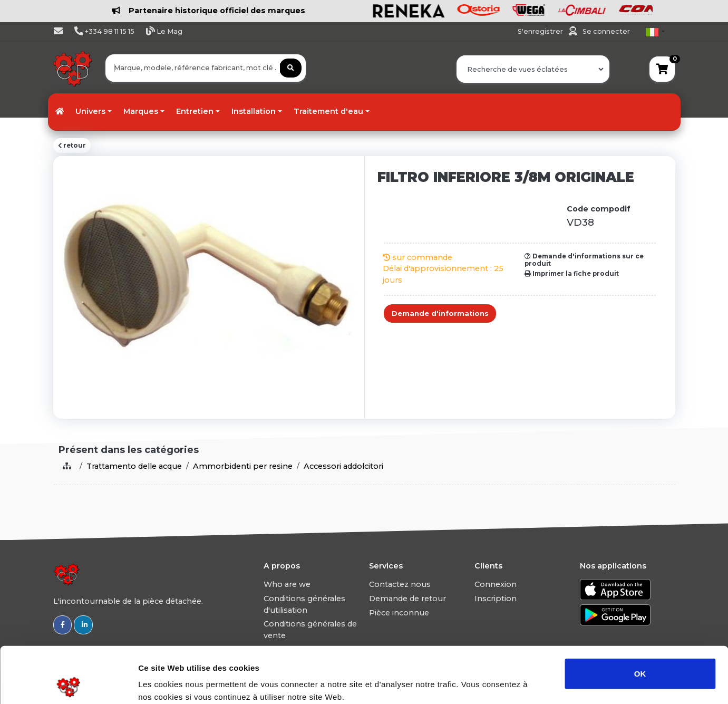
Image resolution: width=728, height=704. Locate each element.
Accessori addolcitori (343, 466)
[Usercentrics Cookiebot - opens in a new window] (68, 683)
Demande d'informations (440, 314)
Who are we (287, 584)
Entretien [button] (195, 111)
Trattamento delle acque (134, 466)
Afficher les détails (581, 683)
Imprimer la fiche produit (572, 274)
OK (640, 617)
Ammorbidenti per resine (243, 466)
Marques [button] (141, 111)
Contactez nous (400, 584)
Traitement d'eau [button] (328, 111)
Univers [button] (90, 111)
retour (72, 146)
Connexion (496, 584)
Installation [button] (254, 111)
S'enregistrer (541, 31)
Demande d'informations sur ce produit (584, 260)
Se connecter (606, 31)
